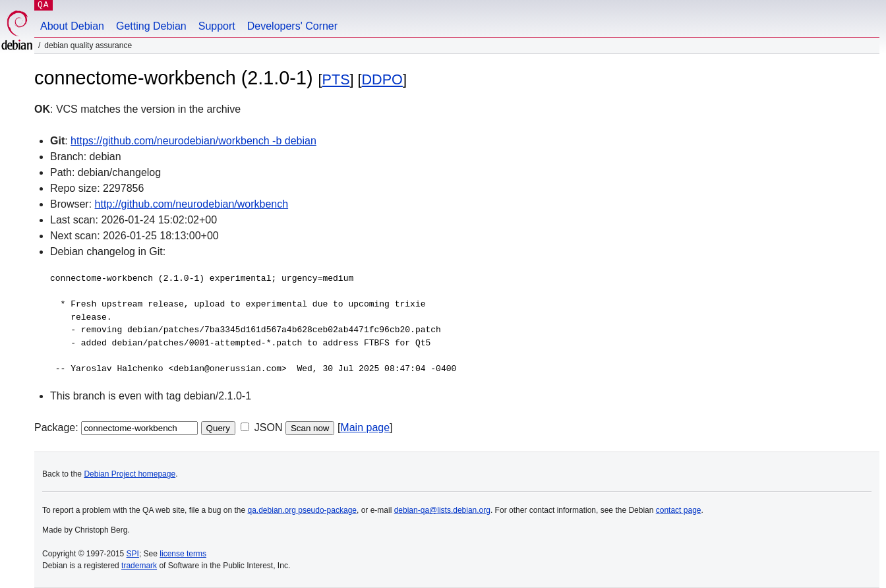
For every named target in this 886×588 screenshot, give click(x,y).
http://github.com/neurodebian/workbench (192, 204)
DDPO (382, 79)
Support (217, 26)
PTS (336, 79)
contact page (679, 510)
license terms (183, 554)
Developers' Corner (292, 26)
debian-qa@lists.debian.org (442, 510)
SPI (133, 554)
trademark (139, 566)
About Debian (72, 26)
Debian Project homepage (130, 474)
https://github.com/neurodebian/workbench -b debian (193, 141)
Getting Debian (151, 26)
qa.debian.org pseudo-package (302, 510)
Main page (365, 427)
